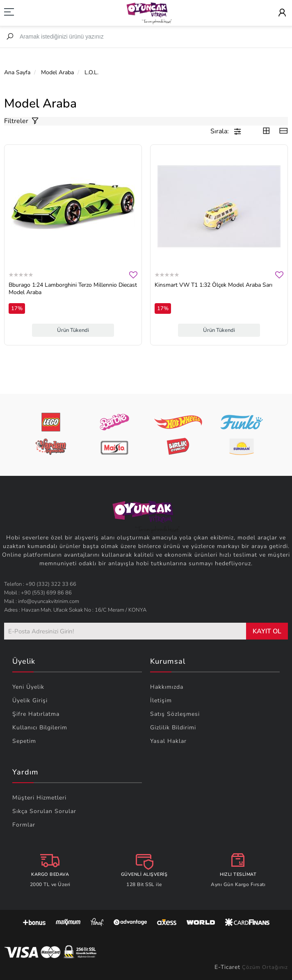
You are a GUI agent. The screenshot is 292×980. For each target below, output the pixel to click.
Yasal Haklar (168, 741)
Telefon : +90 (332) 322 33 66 (40, 584)
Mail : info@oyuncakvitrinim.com (42, 601)
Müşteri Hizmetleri (39, 798)
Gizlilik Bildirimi (173, 728)
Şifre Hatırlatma (36, 714)
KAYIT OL (267, 631)
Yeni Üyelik (28, 687)
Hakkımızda (167, 687)
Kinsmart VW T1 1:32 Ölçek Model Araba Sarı (213, 285)
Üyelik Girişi (30, 700)
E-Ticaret (227, 967)
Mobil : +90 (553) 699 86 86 (38, 593)
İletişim (161, 700)
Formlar (24, 825)
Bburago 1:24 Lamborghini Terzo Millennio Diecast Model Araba (73, 289)
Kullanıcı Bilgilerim (40, 728)
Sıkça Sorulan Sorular (44, 811)
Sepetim (24, 741)
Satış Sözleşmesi (175, 714)
